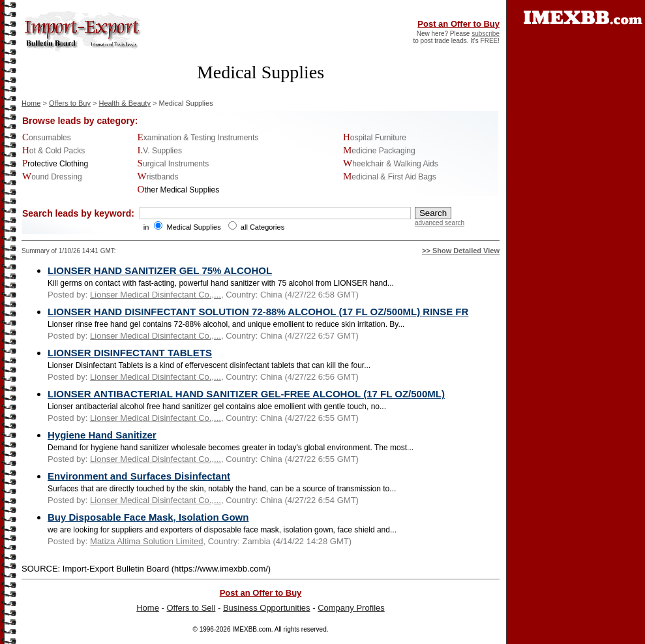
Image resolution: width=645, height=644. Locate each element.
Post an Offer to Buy (458, 24)
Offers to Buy (70, 103)
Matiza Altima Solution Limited (146, 541)
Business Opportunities (267, 608)
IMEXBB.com (251, 629)
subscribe (486, 34)
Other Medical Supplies (179, 190)
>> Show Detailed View (461, 251)
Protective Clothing (55, 164)
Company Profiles (351, 608)
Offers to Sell (191, 608)
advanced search (440, 223)
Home (31, 103)
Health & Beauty (125, 103)
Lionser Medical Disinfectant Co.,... (156, 295)
